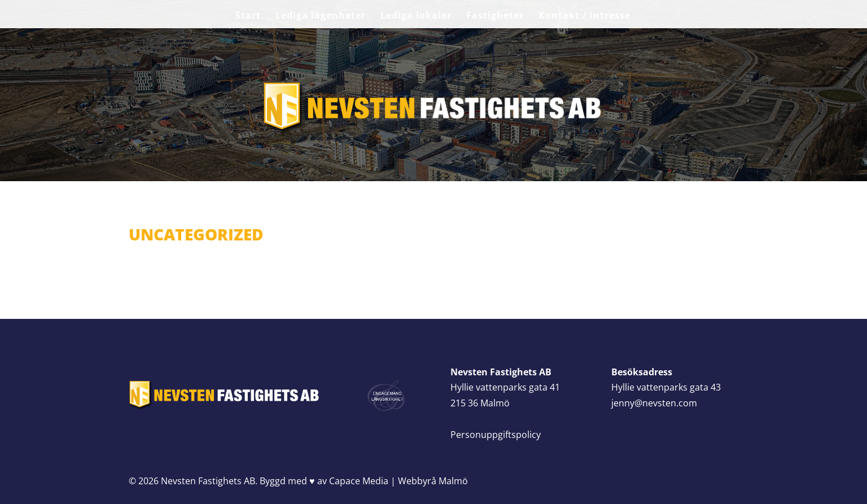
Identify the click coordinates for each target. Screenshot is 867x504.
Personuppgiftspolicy (496, 435)
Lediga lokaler (416, 16)
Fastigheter (495, 16)
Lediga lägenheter (321, 16)
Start (248, 16)
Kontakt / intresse (584, 16)
